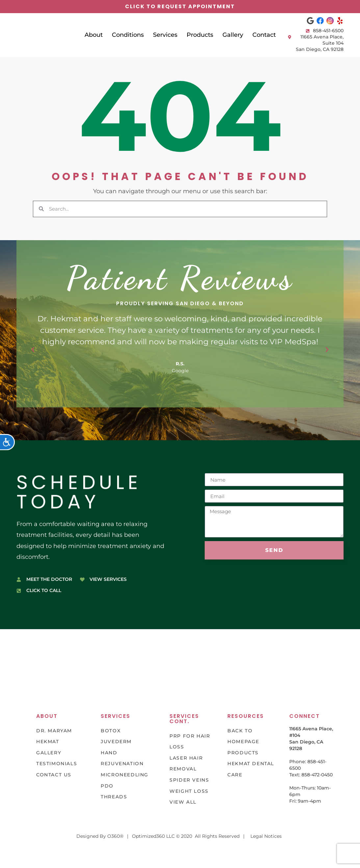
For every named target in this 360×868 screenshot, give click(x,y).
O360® (115, 836)
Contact (264, 35)
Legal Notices (266, 836)
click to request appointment (180, 6)
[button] (33, 350)
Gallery (233, 35)
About (94, 35)
